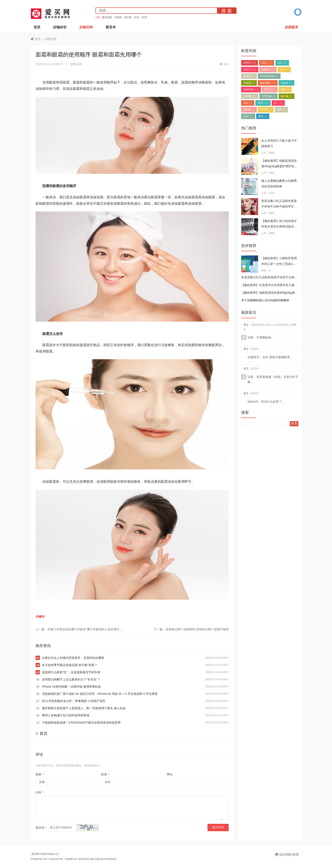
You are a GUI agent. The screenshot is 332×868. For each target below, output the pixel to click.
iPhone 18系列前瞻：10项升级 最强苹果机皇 (71, 687)
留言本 (111, 27)
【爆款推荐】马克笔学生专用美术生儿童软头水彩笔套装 (278, 285)
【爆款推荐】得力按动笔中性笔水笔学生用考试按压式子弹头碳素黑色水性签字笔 (279, 227)
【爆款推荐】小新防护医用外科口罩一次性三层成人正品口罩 (279, 264)
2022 (136, 17)
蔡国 (263, 116)
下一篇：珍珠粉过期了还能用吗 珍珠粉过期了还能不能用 (191, 629)
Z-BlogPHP (56, 859)
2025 (144, 17)
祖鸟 (281, 110)
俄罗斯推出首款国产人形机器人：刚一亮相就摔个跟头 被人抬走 (84, 708)
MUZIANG (84, 859)
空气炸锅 (268, 96)
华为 (284, 70)
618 (98, 17)
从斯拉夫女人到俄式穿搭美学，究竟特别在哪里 (73, 658)
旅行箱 (286, 96)
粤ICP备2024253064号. (104, 859)
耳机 (248, 103)
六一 (278, 103)
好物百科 (86, 27)
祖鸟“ (248, 116)
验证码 (41, 828)
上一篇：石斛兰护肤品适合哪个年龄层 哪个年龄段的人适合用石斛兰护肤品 (85, 629)
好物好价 (60, 27)
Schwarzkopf (269, 76)
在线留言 (292, 27)
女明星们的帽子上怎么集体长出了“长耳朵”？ (71, 679)
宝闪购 (249, 110)
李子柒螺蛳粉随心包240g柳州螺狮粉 (265, 300)
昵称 (40, 774)
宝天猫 (266, 110)
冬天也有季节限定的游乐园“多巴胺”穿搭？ (70, 665)
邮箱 (105, 774)
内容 (40, 792)
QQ (298, 12)
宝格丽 (118, 17)
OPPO (250, 63)
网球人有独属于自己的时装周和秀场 (66, 715)
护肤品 (270, 89)
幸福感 (249, 83)
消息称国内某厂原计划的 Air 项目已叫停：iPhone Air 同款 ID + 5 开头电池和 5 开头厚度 (100, 694)
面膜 (285, 89)
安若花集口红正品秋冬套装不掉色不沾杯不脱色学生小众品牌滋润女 (279, 206)
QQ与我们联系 (289, 854)
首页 (37, 27)
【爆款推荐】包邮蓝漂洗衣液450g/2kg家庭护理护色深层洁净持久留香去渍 (279, 166)
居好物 (128, 17)
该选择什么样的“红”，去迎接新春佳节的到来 (71, 672)
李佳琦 (249, 76)
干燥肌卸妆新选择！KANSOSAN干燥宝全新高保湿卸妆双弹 (81, 723)
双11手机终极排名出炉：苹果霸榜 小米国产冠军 (74, 701)
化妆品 (286, 83)
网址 (170, 774)
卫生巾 (250, 70)
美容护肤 (251, 89)
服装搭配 (107, 17)
